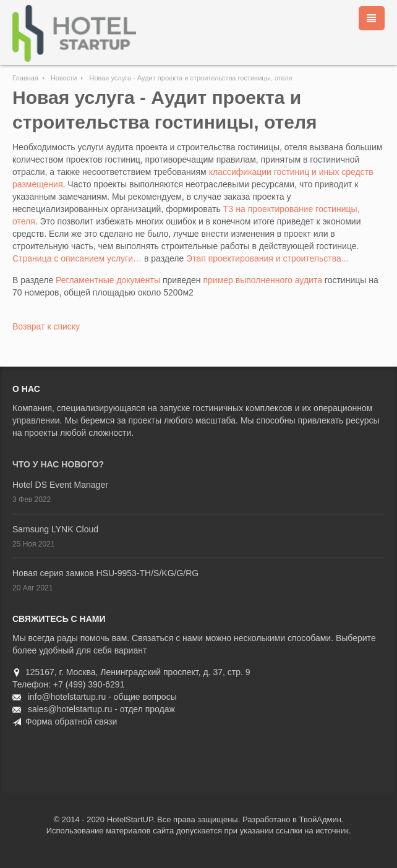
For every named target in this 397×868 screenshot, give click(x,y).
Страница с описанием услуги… (77, 258)
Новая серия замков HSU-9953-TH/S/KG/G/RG (105, 573)
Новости (64, 78)
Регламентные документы (108, 280)
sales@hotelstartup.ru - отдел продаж (101, 709)
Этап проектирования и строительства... (267, 258)
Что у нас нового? (58, 464)
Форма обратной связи (71, 721)
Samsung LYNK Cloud (55, 529)
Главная (25, 78)
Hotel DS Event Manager (60, 485)
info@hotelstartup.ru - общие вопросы (102, 697)
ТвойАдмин (320, 819)
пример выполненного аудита (263, 280)
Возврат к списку (46, 326)
